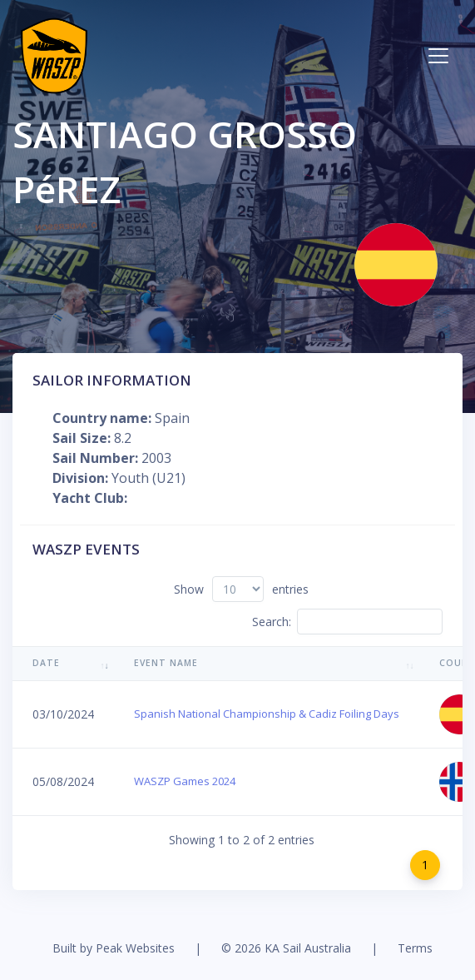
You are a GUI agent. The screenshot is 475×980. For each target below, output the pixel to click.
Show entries (241, 589)
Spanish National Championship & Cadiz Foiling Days (267, 714)
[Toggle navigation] (438, 56)
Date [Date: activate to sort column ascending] (46, 663)
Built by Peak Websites (114, 948)
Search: (347, 622)
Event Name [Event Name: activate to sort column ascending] (166, 663)
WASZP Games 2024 (185, 781)
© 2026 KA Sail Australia (286, 948)
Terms (415, 948)
